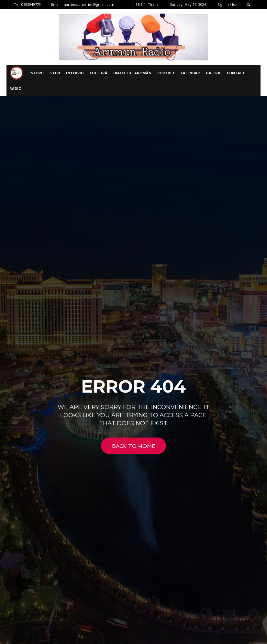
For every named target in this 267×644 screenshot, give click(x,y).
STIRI (55, 73)
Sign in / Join (228, 4)
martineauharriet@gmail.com (88, 4)
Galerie (213, 73)
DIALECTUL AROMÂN (132, 73)
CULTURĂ (99, 73)
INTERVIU (75, 73)
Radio (15, 88)
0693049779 (31, 4)
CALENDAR (190, 73)
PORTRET (166, 73)
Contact (236, 73)
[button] (249, 4)
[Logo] (17, 73)
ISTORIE (37, 73)
